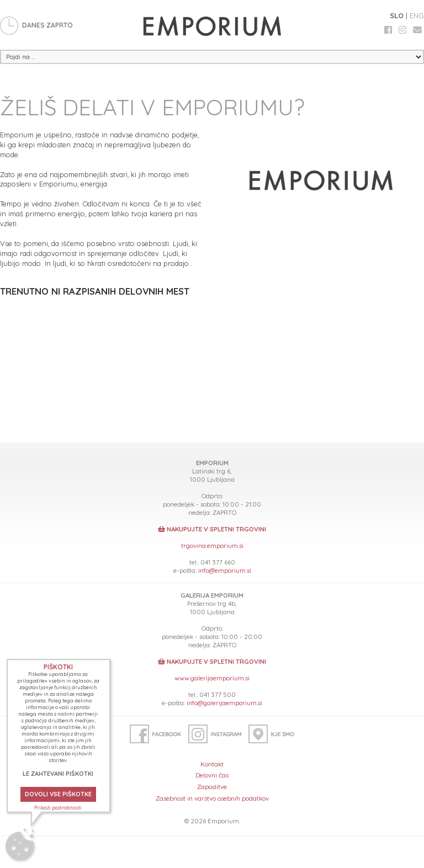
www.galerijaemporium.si (212, 678)
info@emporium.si (225, 570)
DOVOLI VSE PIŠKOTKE (58, 794)
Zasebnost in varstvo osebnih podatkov (212, 798)
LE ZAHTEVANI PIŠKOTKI (58, 774)
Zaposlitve (212, 787)
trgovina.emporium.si (212, 545)
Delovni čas (212, 775)
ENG (417, 15)
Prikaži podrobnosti (58, 808)
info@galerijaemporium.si (224, 703)
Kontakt (212, 764)
